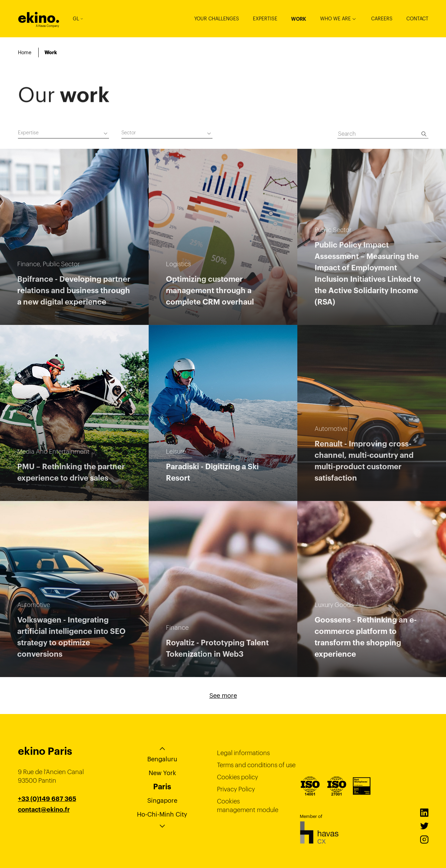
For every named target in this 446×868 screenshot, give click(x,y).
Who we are (335, 19)
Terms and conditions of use (256, 765)
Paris (162, 787)
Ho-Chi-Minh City (162, 814)
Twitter (424, 826)
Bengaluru (162, 759)
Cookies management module (248, 806)
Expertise (265, 19)
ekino (39, 18)
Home (25, 52)
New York (162, 773)
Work (299, 19)
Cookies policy (237, 777)
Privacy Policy (236, 789)
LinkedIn (424, 813)
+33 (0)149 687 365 (47, 799)
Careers (382, 19)
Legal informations (243, 753)
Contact (417, 19)
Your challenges (217, 19)
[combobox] (63, 134)
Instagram (424, 840)
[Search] (424, 134)
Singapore (162, 801)
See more (223, 696)
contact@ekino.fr (44, 810)
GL (78, 19)
